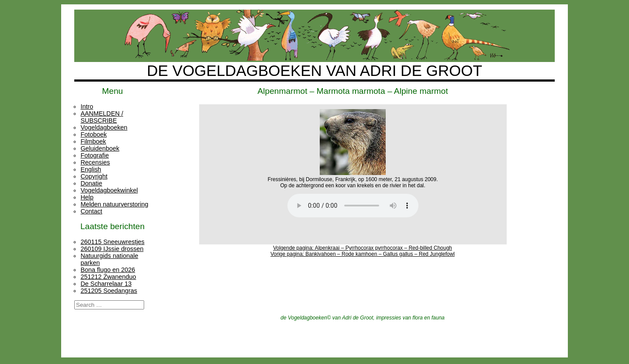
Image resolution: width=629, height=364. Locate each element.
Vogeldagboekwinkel (109, 190)
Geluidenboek (100, 148)
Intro (87, 106)
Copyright (94, 176)
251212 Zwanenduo (108, 277)
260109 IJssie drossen (112, 249)
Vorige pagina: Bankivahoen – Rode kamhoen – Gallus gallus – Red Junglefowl (363, 254)
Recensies (95, 162)
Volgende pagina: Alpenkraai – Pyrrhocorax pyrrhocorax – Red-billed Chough (363, 248)
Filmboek (93, 141)
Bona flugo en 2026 (108, 270)
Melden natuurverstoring (114, 204)
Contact (91, 211)
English (91, 169)
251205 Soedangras (109, 291)
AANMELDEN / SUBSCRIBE (102, 117)
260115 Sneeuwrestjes (112, 242)
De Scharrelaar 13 (106, 284)
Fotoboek (93, 134)
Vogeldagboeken (104, 127)
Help (87, 197)
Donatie (91, 183)
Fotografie (95, 155)
